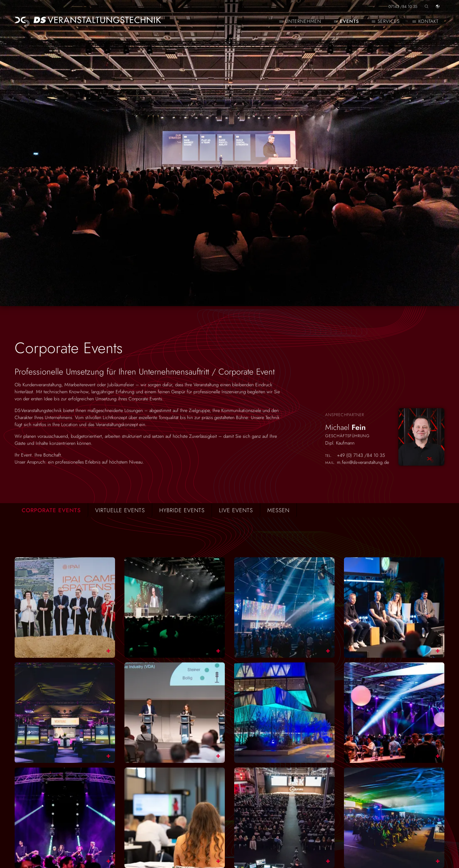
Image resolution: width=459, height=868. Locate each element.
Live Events (236, 510)
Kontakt (428, 21)
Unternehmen (303, 21)
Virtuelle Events (120, 510)
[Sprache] (438, 4)
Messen (278, 510)
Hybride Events (182, 510)
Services (389, 21)
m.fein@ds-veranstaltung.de (363, 463)
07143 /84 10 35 (403, 6)
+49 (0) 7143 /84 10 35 (361, 456)
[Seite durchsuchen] (427, 4)
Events (349, 21)
